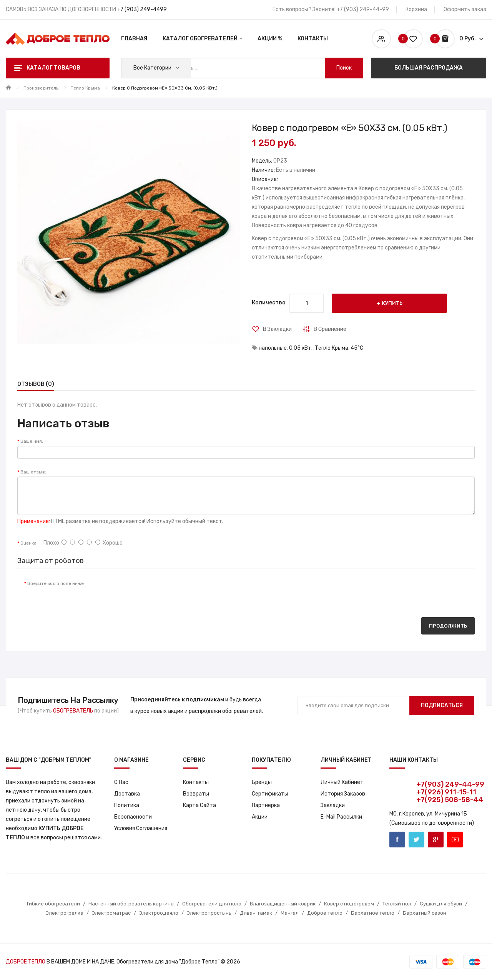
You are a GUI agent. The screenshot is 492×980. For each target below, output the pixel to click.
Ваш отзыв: (33, 472)
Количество (269, 303)
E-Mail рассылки (341, 817)
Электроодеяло (159, 913)
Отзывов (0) (36, 384)
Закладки (333, 805)
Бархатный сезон (425, 913)
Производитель (41, 88)
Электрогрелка (65, 913)
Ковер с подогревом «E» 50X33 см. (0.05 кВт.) (165, 88)
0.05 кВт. (301, 348)
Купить (392, 303)
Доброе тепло (325, 913)
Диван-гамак (256, 913)
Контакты (196, 782)
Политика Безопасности (133, 811)
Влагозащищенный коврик (283, 904)
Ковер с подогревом (349, 904)
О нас (121, 782)
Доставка (127, 794)
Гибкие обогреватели (53, 904)
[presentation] (154, 591)
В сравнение (330, 329)
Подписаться (442, 705)
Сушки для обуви (441, 904)
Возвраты (196, 794)
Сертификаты (270, 794)
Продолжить (448, 626)
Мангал (290, 913)
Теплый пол (397, 904)
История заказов (343, 794)
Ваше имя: (32, 441)
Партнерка (266, 805)
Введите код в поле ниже (56, 583)
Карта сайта (199, 805)
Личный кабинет (342, 782)
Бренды (262, 782)
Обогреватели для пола (212, 904)
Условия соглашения (141, 828)
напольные (273, 348)
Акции (260, 817)
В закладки (277, 329)
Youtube (455, 840)
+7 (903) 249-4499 (142, 9)
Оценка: (29, 543)
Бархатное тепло (373, 913)
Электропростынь (209, 913)
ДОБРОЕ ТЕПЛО (26, 962)
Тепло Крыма (85, 88)
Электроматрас (111, 913)
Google (436, 840)
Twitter (416, 840)
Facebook (397, 840)
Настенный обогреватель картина (131, 904)
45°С (357, 348)
